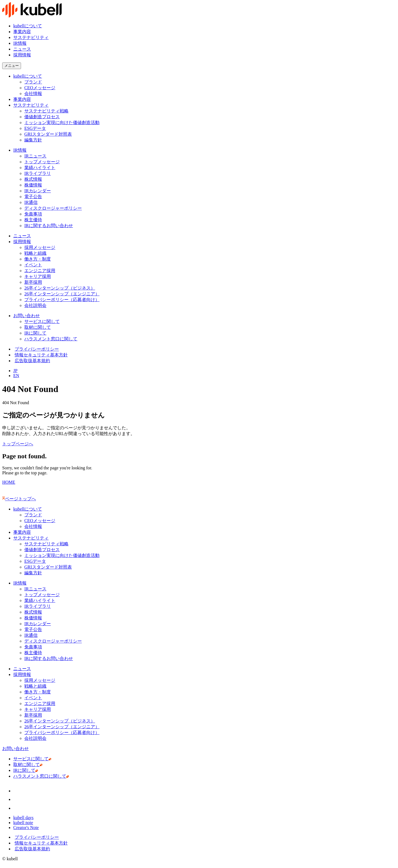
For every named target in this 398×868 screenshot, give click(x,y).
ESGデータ (35, 128)
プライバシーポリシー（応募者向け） (62, 300)
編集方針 (33, 140)
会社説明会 (37, 305)
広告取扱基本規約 (32, 361)
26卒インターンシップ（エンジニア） (62, 294)
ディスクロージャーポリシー (53, 208)
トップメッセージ (42, 162)
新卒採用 (33, 282)
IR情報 (20, 43)
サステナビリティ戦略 (46, 111)
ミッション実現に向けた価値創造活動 (62, 123)
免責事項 (33, 214)
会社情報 (33, 94)
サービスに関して (43, 321)
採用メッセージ (40, 247)
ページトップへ (19, 499)
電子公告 (33, 197)
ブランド (33, 82)
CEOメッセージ (40, 88)
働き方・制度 (38, 259)
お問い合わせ (27, 316)
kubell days (25, 818)
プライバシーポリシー (36, 349)
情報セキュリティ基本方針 (40, 355)
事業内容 (22, 32)
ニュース (22, 49)
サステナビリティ (31, 37)
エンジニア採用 (40, 271)
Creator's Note (27, 828)
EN (16, 376)
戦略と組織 (35, 253)
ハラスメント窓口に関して (52, 339)
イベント (33, 265)
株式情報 (33, 179)
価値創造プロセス (42, 117)
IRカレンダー (38, 191)
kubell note (24, 823)
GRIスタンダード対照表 (48, 134)
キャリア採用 (38, 276)
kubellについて (28, 26)
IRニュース (35, 156)
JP (15, 371)
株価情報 (34, 185)
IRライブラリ (38, 173)
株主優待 (33, 220)
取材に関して (39, 327)
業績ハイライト (40, 168)
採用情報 (22, 242)
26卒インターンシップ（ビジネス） (60, 288)
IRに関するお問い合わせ (50, 226)
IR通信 (32, 202)
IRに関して (37, 333)
